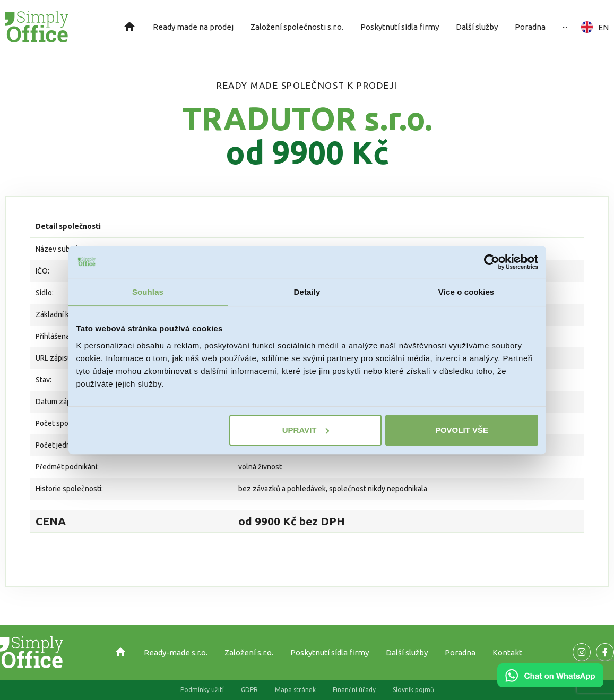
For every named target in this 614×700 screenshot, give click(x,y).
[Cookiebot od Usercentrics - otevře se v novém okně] (492, 262)
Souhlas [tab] (148, 292)
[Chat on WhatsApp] (550, 684)
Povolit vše (462, 430)
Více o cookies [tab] (466, 292)
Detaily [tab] (307, 292)
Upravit (306, 430)
